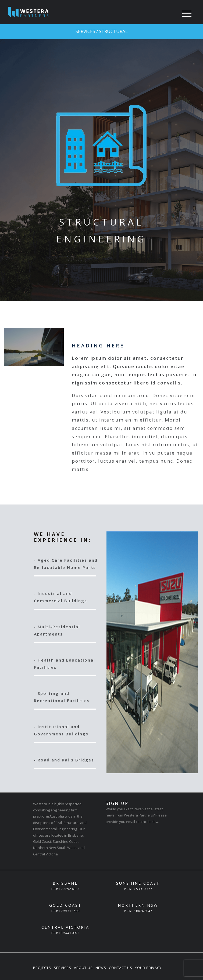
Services (63, 968)
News (101, 968)
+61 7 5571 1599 (67, 911)
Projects (42, 968)
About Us (83, 968)
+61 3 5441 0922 (67, 933)
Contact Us (121, 968)
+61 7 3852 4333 (67, 889)
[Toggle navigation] (187, 14)
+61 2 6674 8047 (139, 911)
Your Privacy (148, 968)
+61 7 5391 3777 (139, 889)
